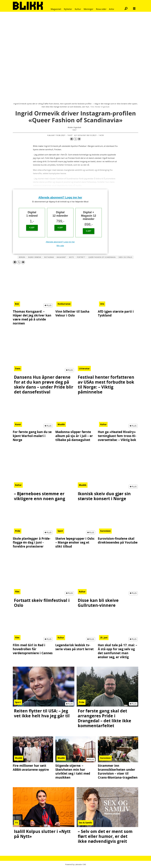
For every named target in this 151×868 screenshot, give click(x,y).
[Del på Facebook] (72, 139)
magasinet (61, 257)
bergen (22, 257)
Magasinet (56, 9)
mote (71, 257)
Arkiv (112, 9)
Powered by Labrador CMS (76, 864)
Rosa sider (101, 9)
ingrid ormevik (35, 257)
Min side (60, 246)
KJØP (32, 228)
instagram (49, 257)
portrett (81, 257)
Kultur (78, 9)
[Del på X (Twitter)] (75, 139)
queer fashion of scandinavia (102, 257)
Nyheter (68, 9)
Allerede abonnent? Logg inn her (60, 197)
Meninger (88, 9)
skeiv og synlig (125, 257)
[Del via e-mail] (79, 139)
